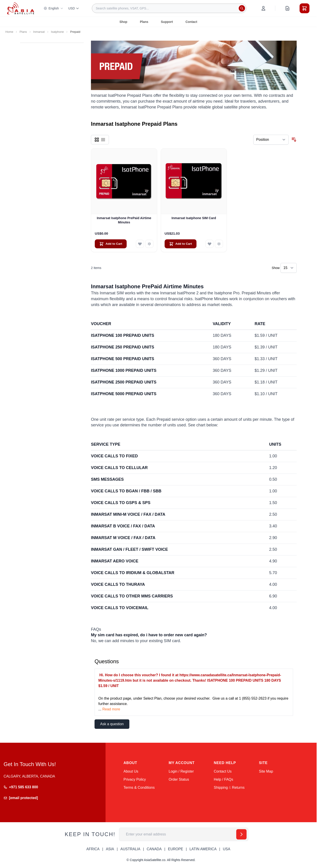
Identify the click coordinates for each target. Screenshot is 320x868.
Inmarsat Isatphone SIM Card (194, 218)
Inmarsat (39, 32)
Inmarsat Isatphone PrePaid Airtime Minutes (124, 220)
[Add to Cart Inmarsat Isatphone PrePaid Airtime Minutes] (111, 244)
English (53, 8)
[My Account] (263, 8)
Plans (144, 22)
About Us (131, 771)
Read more (111, 709)
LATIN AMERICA (203, 849)
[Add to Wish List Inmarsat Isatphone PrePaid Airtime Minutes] (140, 244)
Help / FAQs (223, 779)
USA (226, 849)
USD (74, 8)
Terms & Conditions (139, 788)
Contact (191, 22)
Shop (123, 22)
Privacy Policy (135, 779)
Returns (238, 788)
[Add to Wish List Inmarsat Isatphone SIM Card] (210, 244)
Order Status (179, 779)
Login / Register (181, 771)
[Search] (242, 8)
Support (167, 22)
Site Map (266, 771)
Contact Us (223, 771)
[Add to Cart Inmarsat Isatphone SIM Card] (181, 244)
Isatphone (57, 32)
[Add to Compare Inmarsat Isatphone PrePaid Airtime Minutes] (149, 244)
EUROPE (176, 849)
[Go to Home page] (21, 8)
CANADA (154, 849)
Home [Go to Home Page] (9, 32)
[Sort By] (271, 140)
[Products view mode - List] (103, 140)
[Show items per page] (289, 268)
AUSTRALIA (130, 849)
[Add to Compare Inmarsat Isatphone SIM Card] (219, 244)
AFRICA (93, 849)
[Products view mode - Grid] (97, 140)
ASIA (110, 849)
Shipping (221, 788)
